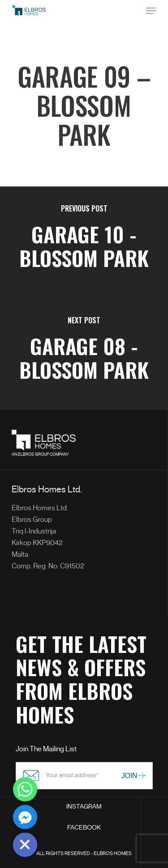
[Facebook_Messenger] (25, 817)
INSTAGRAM (84, 807)
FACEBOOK (84, 828)
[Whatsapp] (25, 789)
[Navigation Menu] (151, 11)
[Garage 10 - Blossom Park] (84, 242)
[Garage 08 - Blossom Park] (84, 354)
